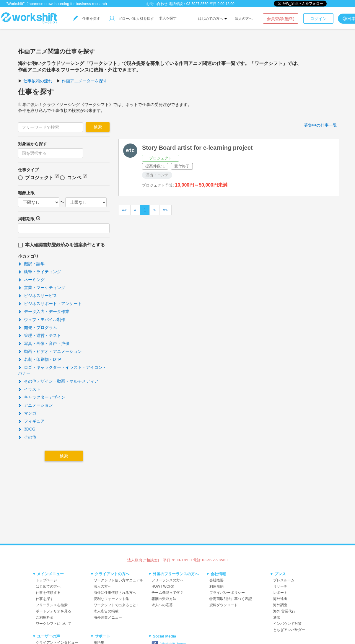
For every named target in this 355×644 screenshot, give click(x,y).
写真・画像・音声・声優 (44, 343)
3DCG (27, 429)
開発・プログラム (38, 327)
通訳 (277, 617)
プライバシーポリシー (227, 593)
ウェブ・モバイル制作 (42, 319)
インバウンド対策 (287, 624)
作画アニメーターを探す (84, 81)
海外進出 (280, 599)
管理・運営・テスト (40, 335)
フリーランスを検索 (52, 605)
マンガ (27, 413)
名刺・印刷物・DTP (40, 359)
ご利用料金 (45, 617)
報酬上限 (26, 193)
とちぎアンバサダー (289, 630)
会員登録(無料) (280, 19)
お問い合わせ (157, 4)
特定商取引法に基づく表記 (231, 599)
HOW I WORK (163, 586)
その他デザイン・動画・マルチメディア (58, 381)
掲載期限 (26, 219)
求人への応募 (162, 605)
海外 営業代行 (284, 611)
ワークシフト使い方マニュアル (118, 580)
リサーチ (280, 586)
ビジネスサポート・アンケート (50, 304)
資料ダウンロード (224, 605)
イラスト (29, 389)
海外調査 (280, 605)
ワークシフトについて (53, 624)
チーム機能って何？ (167, 593)
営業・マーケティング (42, 288)
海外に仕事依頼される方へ (115, 593)
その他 (27, 437)
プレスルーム (284, 580)
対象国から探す (32, 144)
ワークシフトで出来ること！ (117, 605)
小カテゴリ (28, 256)
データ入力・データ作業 (44, 312)
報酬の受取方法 (164, 599)
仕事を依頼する (48, 593)
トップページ (46, 580)
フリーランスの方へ (167, 580)
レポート (280, 593)
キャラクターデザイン (42, 397)
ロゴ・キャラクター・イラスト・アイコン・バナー (62, 370)
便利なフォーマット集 (111, 599)
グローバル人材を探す (132, 19)
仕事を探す (87, 19)
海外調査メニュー (108, 617)
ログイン (318, 19)
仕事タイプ (28, 170)
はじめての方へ (212, 19)
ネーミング (31, 280)
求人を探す (168, 18)
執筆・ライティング (40, 272)
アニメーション (35, 405)
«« (124, 210)
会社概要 (216, 580)
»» (165, 210)
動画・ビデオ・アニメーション (50, 351)
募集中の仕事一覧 (320, 125)
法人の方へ (244, 19)
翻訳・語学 (31, 264)
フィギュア (31, 421)
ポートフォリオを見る (53, 611)
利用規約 (216, 586)
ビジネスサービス (38, 296)
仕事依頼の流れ (38, 81)
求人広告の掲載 (106, 611)
